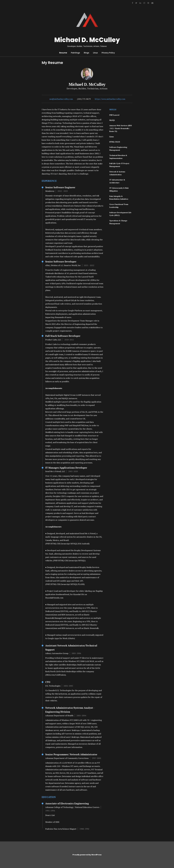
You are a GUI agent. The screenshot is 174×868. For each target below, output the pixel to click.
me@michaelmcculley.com (61, 99)
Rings (87, 53)
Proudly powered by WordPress (87, 855)
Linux (95, 53)
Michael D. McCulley (87, 40)
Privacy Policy (108, 53)
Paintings (75, 53)
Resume (63, 53)
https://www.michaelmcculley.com (110, 99)
